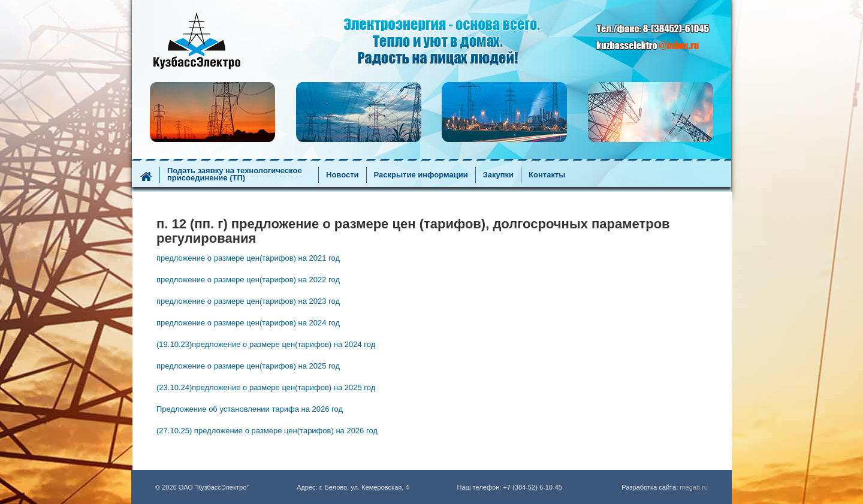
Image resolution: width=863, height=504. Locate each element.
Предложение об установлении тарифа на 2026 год (250, 409)
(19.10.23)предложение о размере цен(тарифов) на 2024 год (266, 344)
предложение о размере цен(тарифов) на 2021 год (248, 258)
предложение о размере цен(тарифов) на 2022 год (248, 280)
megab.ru (694, 487)
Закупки (498, 175)
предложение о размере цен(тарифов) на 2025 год (248, 366)
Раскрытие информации (421, 175)
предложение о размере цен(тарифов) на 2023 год (248, 301)
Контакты (547, 175)
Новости (343, 175)
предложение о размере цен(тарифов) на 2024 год (248, 323)
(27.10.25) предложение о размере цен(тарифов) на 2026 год (267, 431)
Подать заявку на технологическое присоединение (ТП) (235, 174)
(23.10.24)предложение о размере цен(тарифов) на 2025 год (266, 387)
